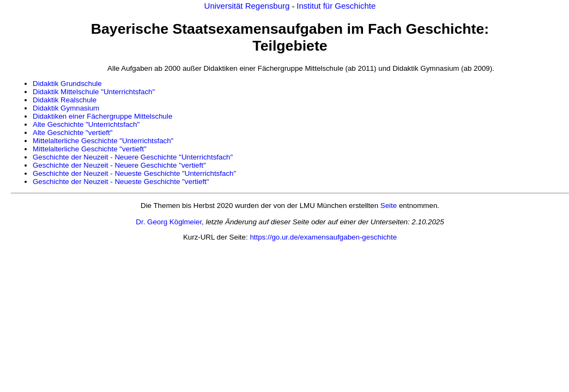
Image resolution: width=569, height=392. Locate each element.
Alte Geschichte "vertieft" (73, 133)
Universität (225, 6)
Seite (389, 206)
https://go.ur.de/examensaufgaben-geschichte (323, 237)
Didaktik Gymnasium (66, 108)
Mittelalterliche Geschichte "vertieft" (90, 149)
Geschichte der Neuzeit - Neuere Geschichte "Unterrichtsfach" (133, 157)
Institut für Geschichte (336, 6)
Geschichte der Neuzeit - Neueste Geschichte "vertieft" (121, 182)
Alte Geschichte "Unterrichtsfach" (86, 124)
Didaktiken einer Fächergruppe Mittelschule (102, 116)
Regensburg (269, 6)
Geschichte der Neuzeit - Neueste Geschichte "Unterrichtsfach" (134, 173)
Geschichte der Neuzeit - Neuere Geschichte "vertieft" (119, 165)
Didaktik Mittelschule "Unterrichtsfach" (94, 92)
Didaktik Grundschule (67, 84)
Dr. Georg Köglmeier (169, 222)
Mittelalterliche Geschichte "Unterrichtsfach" (103, 141)
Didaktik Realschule (65, 100)
